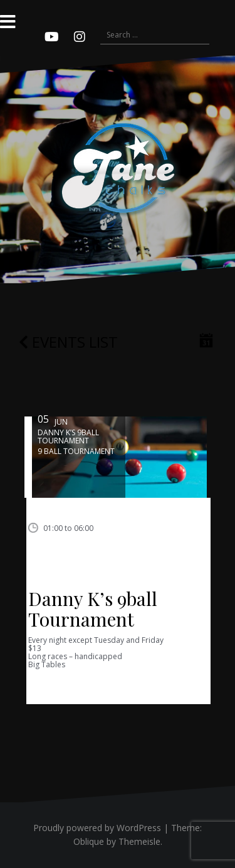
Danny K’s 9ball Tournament (93, 609)
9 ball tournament (76, 451)
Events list (68, 342)
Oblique (89, 841)
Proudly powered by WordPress (97, 828)
